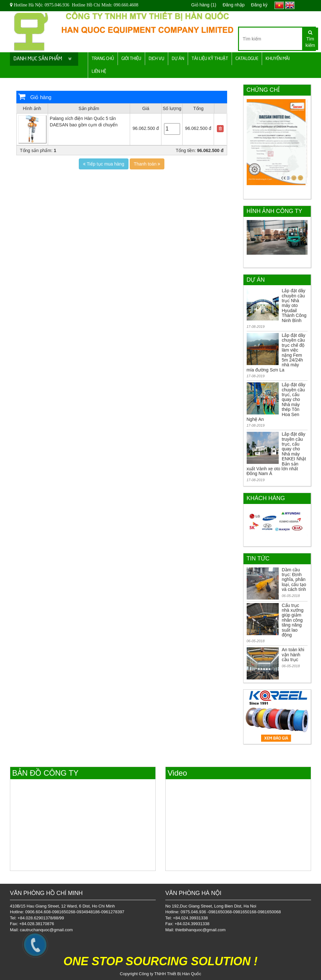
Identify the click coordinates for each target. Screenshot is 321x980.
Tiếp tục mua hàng (104, 164)
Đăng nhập (234, 5)
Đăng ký (259, 5)
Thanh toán (147, 164)
